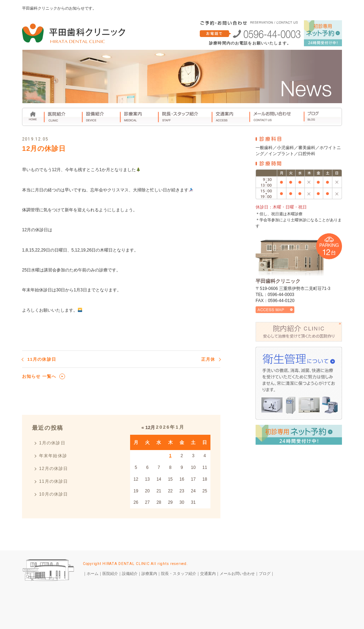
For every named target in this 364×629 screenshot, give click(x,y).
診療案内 (149, 573)
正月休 (208, 359)
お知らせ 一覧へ (39, 376)
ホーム (93, 573)
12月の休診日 (54, 469)
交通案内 (208, 573)
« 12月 (148, 427)
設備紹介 (130, 573)
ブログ (265, 573)
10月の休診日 (54, 494)
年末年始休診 (53, 456)
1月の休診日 (52, 443)
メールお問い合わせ (237, 573)
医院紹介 (110, 573)
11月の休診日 (42, 359)
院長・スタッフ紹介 (179, 573)
